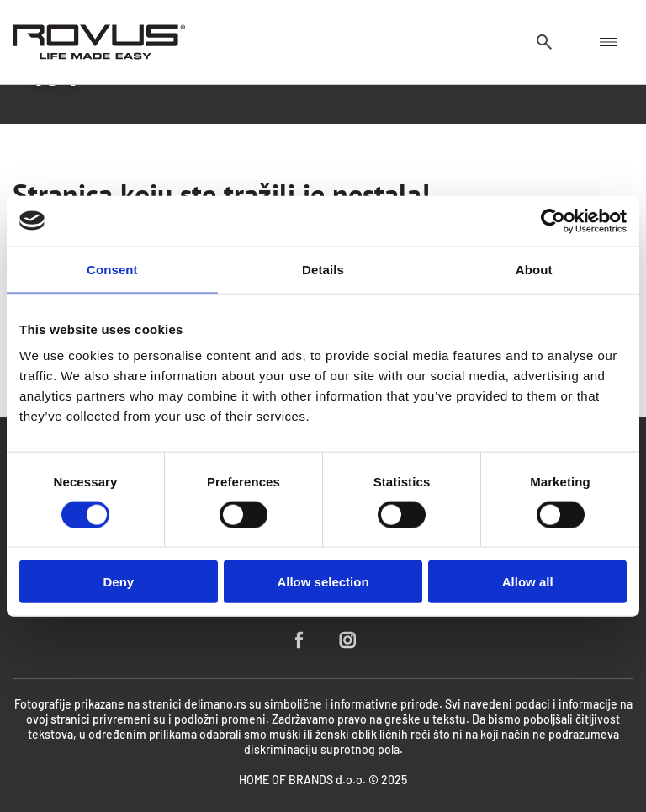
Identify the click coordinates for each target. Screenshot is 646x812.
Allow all (528, 582)
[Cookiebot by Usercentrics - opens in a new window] (553, 220)
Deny (118, 582)
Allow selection (323, 582)
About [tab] (534, 269)
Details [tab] (323, 269)
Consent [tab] (112, 269)
